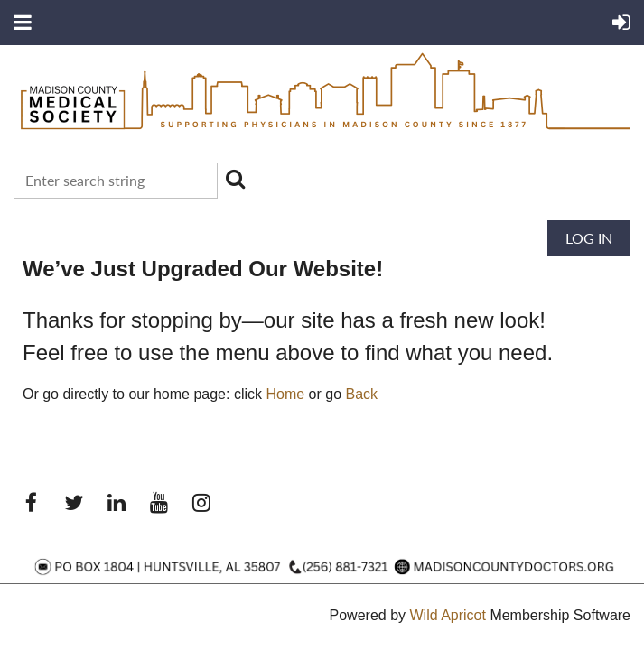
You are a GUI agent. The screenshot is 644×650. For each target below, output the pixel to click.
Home (285, 394)
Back (362, 394)
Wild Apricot (447, 615)
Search (236, 179)
